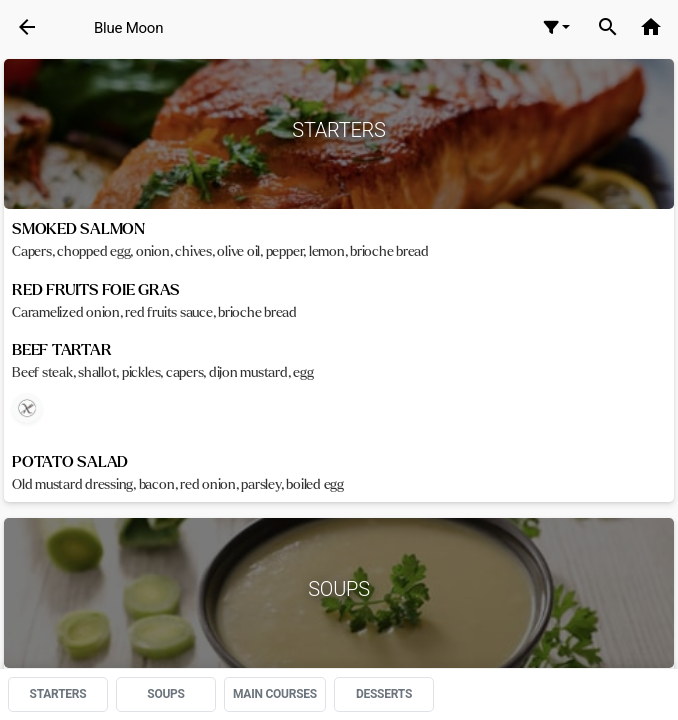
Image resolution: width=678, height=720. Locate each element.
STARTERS (58, 694)
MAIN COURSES (275, 694)
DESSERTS (384, 694)
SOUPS (166, 694)
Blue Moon (128, 28)
